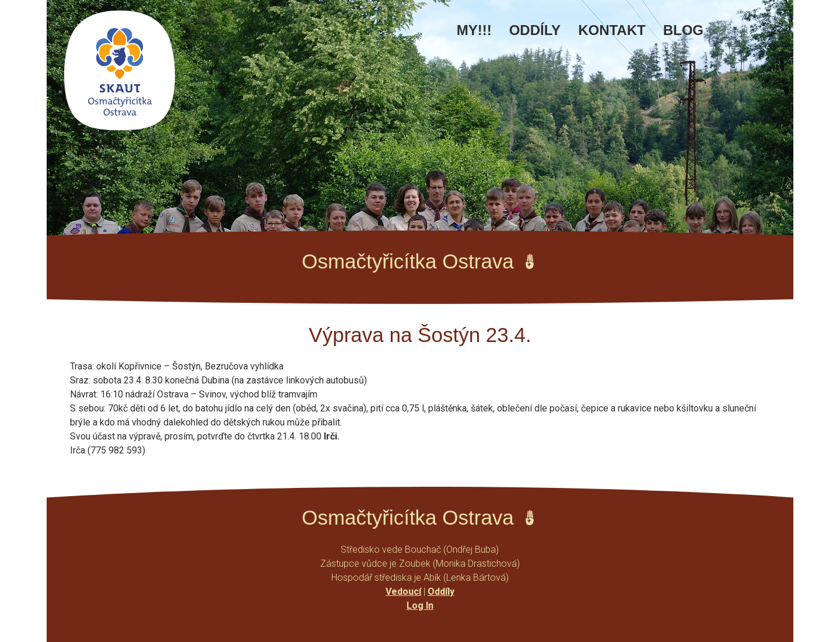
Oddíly (535, 30)
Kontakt (612, 30)
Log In (420, 606)
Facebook (729, 36)
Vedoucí (403, 592)
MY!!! (474, 30)
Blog (683, 30)
